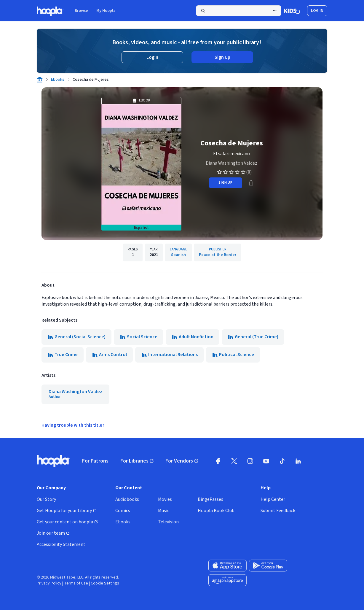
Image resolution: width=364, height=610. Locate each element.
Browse (81, 11)
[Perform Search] (239, 11)
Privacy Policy (49, 583)
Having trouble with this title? (73, 425)
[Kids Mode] (292, 11)
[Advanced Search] (275, 11)
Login (152, 57)
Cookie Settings (105, 583)
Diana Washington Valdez (232, 163)
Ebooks (58, 80)
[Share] (251, 183)
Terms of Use (76, 583)
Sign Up (222, 57)
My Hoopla (106, 11)
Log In (317, 11)
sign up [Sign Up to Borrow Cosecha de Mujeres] (225, 183)
